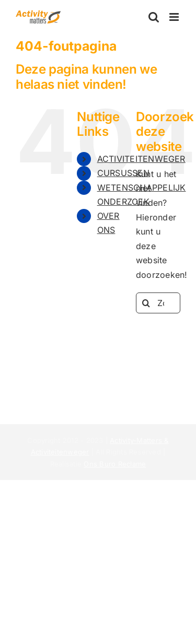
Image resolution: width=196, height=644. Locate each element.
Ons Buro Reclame (115, 464)
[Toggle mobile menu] (175, 17)
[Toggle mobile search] (154, 17)
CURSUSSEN (123, 173)
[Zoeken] (146, 303)
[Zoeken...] (158, 303)
